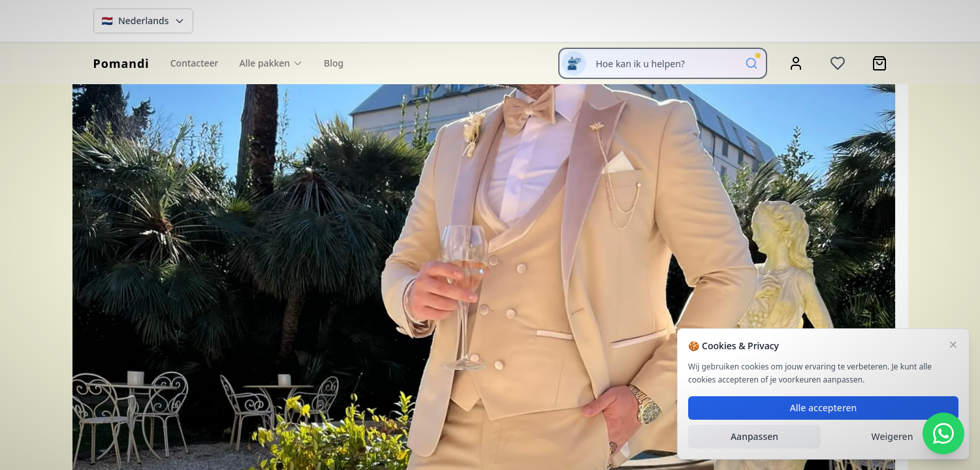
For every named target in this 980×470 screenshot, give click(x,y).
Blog (334, 63)
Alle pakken (272, 63)
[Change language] (143, 21)
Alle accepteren (824, 408)
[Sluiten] (953, 345)
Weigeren (893, 436)
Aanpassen (754, 436)
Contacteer (195, 63)
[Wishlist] (838, 63)
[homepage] (121, 64)
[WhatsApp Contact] (943, 433)
